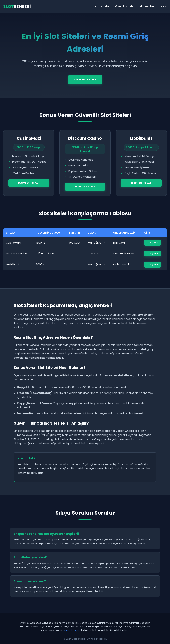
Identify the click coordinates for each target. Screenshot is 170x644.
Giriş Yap (152, 243)
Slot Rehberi (147, 7)
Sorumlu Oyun (72, 630)
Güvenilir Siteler (124, 7)
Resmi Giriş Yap (29, 183)
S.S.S (164, 7)
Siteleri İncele (85, 80)
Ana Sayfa (102, 7)
